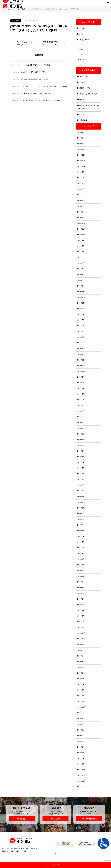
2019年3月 (81, 616)
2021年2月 (81, 485)
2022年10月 (81, 371)
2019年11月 (81, 571)
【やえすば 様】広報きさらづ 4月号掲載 (35, 65)
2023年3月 (81, 343)
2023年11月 (81, 297)
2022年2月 (81, 417)
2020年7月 (81, 525)
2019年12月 (81, 565)
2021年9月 (81, 445)
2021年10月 (81, 440)
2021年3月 (81, 479)
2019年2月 (81, 622)
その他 (80, 50)
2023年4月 (81, 337)
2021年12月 (81, 428)
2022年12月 (81, 360)
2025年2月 (81, 212)
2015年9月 (81, 787)
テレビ (80, 54)
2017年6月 (81, 724)
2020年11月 (81, 502)
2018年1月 (81, 696)
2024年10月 (81, 235)
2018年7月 (81, 662)
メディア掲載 (16, 21)
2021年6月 (81, 462)
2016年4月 (81, 753)
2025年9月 (81, 172)
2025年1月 (81, 218)
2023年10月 (81, 303)
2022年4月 (81, 405)
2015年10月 (81, 781)
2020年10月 (81, 508)
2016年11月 (81, 730)
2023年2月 (81, 349)
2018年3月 (81, 684)
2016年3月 (81, 758)
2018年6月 (81, 667)
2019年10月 (81, 576)
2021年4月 (81, 474)
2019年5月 (81, 605)
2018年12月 (81, 633)
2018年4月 (81, 679)
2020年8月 (81, 519)
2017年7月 (81, 719)
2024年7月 (81, 252)
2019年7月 (81, 593)
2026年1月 (81, 149)
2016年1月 (81, 764)
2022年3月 (81, 411)
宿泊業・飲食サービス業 (88, 94)
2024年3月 (81, 275)
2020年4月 (81, 542)
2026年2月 (81, 144)
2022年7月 (81, 388)
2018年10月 (81, 645)
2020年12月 (81, 497)
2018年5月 (81, 673)
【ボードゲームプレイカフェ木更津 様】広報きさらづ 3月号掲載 (44, 86)
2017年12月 (81, 701)
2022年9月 (81, 377)
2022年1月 (81, 423)
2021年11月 (81, 434)
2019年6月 (81, 599)
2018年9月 (81, 650)
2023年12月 (81, 292)
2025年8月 (81, 178)
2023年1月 (81, 354)
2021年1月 (81, 491)
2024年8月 (81, 246)
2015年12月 (81, 770)
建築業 (82, 100)
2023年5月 (81, 331)
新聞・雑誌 (82, 59)
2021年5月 (81, 468)
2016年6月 (81, 741)
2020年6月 (81, 531)
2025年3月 (81, 206)
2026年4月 (81, 132)
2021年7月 (81, 457)
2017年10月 (81, 707)
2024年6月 (81, 257)
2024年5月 (81, 263)
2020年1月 (81, 559)
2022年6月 (81, 394)
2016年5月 (81, 747)
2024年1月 (81, 286)
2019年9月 (81, 582)
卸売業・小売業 (85, 88)
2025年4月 (81, 201)
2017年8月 (81, 713)
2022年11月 (81, 366)
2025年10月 (81, 166)
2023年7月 (81, 320)
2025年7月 (81, 183)
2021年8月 (81, 451)
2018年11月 (81, 639)
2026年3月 (81, 138)
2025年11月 (81, 161)
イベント (83, 28)
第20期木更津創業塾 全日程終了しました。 (36, 79)
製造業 (82, 114)
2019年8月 (81, 588)
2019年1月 (81, 627)
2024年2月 (81, 280)
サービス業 (83, 76)
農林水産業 (83, 120)
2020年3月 (81, 548)
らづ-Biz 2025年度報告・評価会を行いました (37, 93)
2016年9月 (81, 736)
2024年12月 (81, 223)
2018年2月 (81, 690)
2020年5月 (81, 536)
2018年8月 (81, 656)
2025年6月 (81, 189)
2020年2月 (81, 553)
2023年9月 (81, 309)
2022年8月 (81, 383)
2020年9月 (81, 514)
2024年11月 (81, 229)
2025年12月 (81, 155)
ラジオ (80, 64)
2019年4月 (81, 610)
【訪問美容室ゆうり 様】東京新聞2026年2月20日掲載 (40, 101)
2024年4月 (81, 269)
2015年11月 (81, 775)
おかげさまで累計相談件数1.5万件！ (34, 72)
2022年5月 (81, 400)
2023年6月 (81, 326)
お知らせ (83, 34)
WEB (80, 45)
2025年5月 (81, 195)
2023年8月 (81, 314)
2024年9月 (81, 240)
